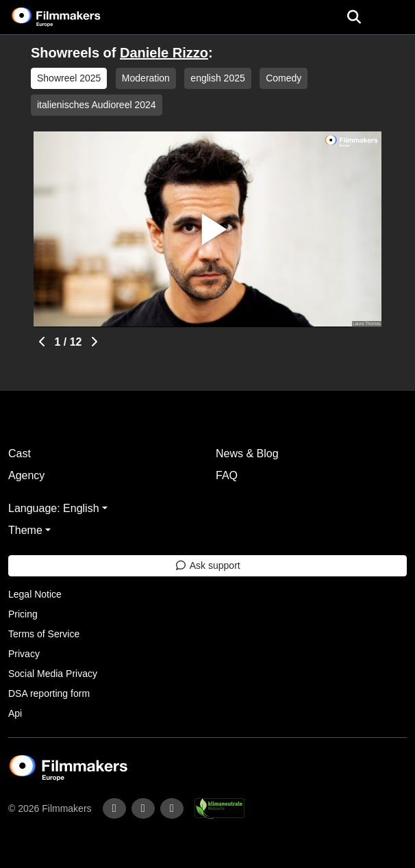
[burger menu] (394, 17)
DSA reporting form (49, 693)
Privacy (24, 654)
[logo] (73, 17)
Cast (20, 454)
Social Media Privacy (53, 674)
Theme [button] (25, 530)
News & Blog (247, 454)
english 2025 (217, 78)
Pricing (23, 614)
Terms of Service (44, 634)
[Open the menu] (354, 17)
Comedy (284, 78)
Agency (26, 475)
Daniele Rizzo (164, 53)
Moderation (146, 78)
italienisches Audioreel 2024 (97, 105)
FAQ (227, 475)
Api (15, 713)
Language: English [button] (54, 508)
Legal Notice (35, 594)
